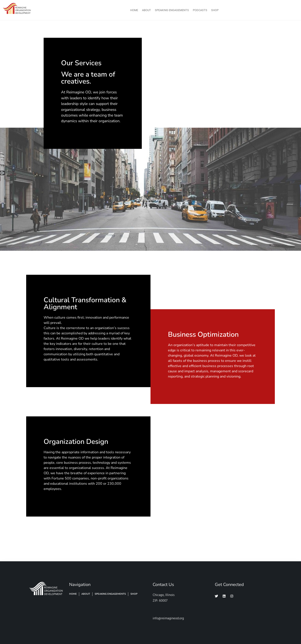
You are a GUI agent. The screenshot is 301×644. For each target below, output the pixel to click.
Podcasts (200, 10)
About (146, 10)
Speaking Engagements (172, 10)
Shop (215, 10)
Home (134, 10)
